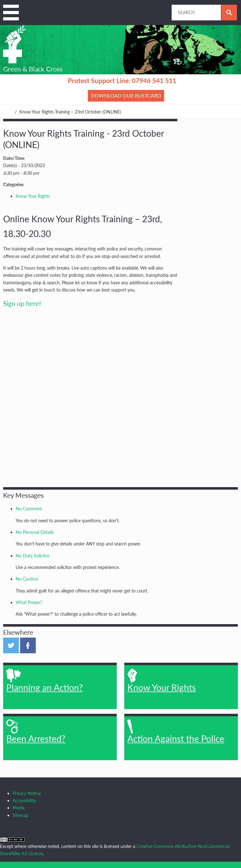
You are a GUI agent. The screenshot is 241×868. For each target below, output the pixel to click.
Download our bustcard (126, 95)
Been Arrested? (36, 732)
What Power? (29, 602)
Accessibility (24, 800)
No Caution (27, 579)
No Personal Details (35, 532)
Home (6, 112)
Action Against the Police (176, 732)
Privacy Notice (27, 793)
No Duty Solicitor (33, 556)
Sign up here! (22, 303)
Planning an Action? (45, 681)
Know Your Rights (33, 196)
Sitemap (20, 815)
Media (19, 808)
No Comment (29, 509)
